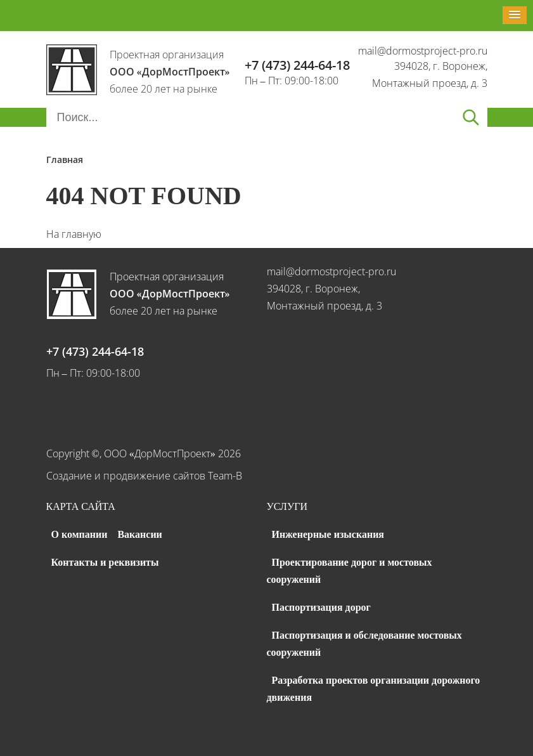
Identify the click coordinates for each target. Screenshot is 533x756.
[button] (515, 15)
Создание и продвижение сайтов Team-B (144, 476)
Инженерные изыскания (328, 534)
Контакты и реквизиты (105, 562)
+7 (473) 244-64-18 (297, 65)
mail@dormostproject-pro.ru (423, 51)
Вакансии (139, 534)
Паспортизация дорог (321, 607)
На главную (74, 234)
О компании (80, 534)
